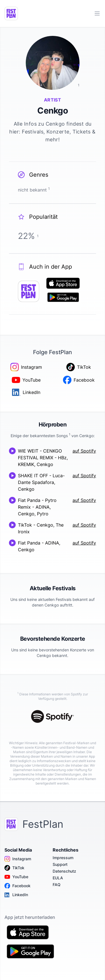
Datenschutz (64, 871)
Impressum (63, 858)
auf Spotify (84, 451)
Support (60, 864)
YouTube (16, 877)
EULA (58, 878)
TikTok (14, 868)
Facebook (17, 886)
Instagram (18, 859)
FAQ (57, 885)
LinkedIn (16, 895)
